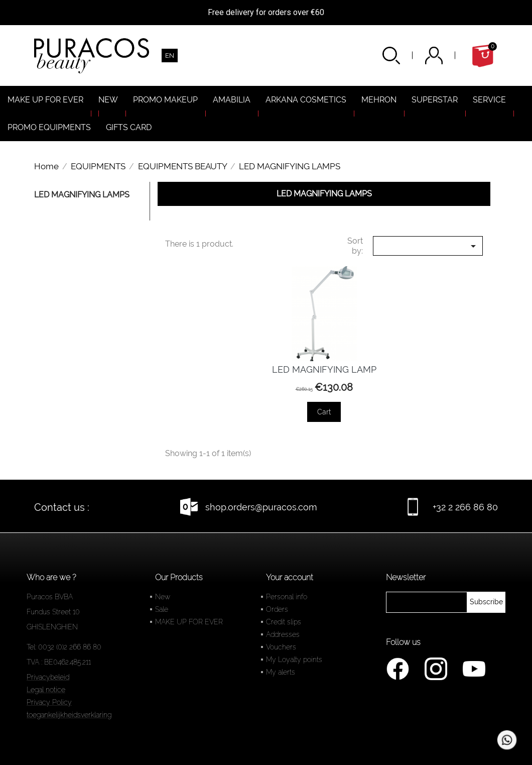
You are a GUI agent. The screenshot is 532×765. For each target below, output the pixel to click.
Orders (277, 609)
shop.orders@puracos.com (261, 507)
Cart (324, 412)
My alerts (281, 672)
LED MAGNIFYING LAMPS (82, 195)
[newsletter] (486, 602)
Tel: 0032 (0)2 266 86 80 (64, 647)
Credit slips (284, 622)
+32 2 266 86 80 (465, 507)
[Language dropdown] (170, 56)
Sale (162, 609)
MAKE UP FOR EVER (189, 622)
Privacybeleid (48, 677)
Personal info (287, 597)
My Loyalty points (294, 660)
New (163, 597)
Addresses (283, 634)
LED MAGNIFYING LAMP (324, 369)
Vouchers (281, 647)
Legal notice (46, 690)
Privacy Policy (49, 702)
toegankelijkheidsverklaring (69, 715)
